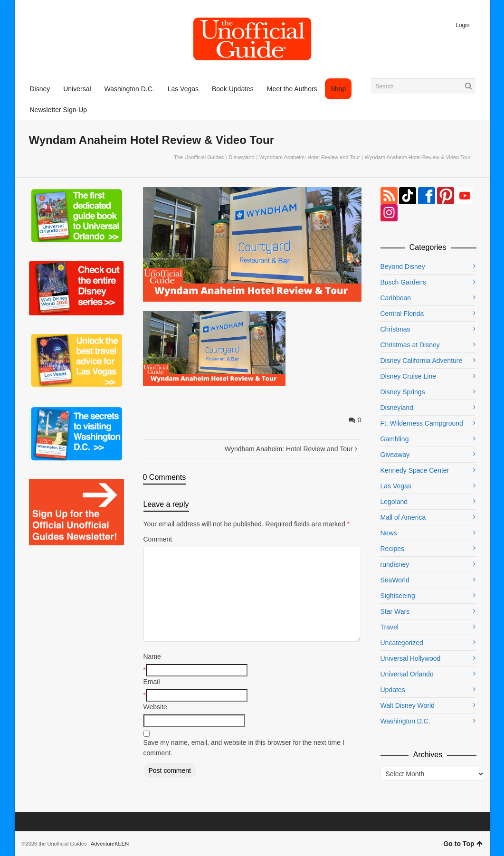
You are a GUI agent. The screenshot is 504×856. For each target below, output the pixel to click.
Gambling (395, 439)
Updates (393, 690)
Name (152, 656)
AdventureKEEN (110, 844)
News (389, 533)
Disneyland (241, 157)
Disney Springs (403, 392)
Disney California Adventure (422, 361)
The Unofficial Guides (199, 157)
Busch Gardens (404, 282)
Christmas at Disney (410, 345)
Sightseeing (398, 596)
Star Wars (395, 611)
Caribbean (396, 298)
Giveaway (395, 455)
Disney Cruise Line (409, 376)
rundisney (395, 564)
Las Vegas (396, 486)
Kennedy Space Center (415, 470)
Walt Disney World (408, 705)
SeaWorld (395, 580)
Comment (158, 539)
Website (155, 707)
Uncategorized (402, 643)
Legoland (394, 502)
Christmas (395, 329)
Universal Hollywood (411, 658)
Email (152, 682)
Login (462, 25)
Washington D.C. (405, 721)
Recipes (393, 549)
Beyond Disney (403, 266)
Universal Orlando (407, 674)
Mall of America (403, 517)
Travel (390, 627)
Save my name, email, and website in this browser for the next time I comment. (244, 748)
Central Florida (402, 314)
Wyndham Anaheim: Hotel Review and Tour (310, 157)
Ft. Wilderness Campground (422, 423)
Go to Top (463, 844)
